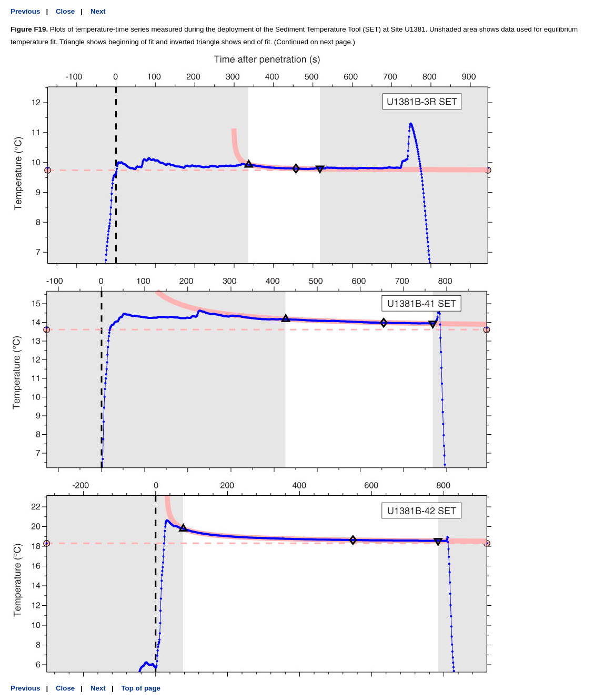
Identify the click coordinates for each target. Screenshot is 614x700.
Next (98, 11)
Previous (25, 11)
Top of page (141, 688)
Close (65, 11)
